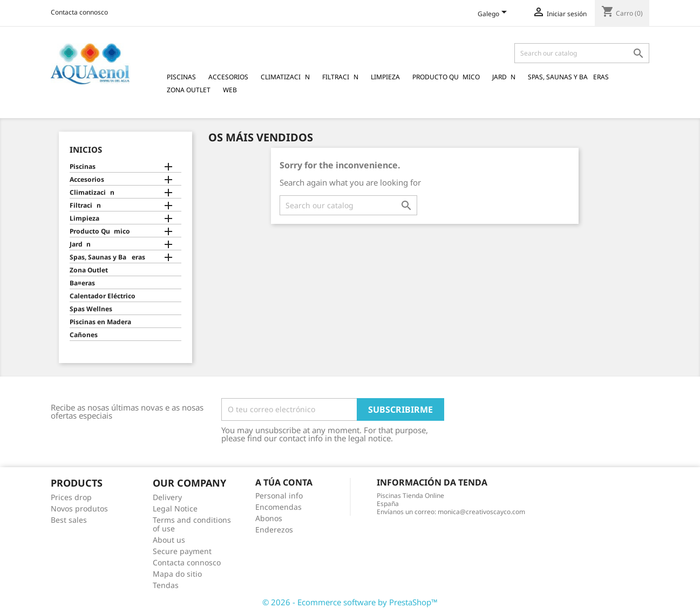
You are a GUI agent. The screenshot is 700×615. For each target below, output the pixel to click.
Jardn (504, 77)
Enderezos (274, 529)
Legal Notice (175, 508)
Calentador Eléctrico (103, 296)
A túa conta (284, 482)
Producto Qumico (446, 77)
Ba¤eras (82, 283)
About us (169, 540)
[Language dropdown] (494, 15)
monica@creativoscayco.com (481, 512)
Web (230, 90)
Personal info (279, 496)
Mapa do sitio (177, 574)
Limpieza (385, 77)
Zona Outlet (189, 90)
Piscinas (181, 77)
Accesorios (228, 77)
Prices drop (71, 497)
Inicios (86, 149)
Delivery (167, 497)
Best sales (69, 520)
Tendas (166, 585)
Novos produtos (79, 508)
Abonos (269, 518)
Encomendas (278, 507)
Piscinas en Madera (100, 322)
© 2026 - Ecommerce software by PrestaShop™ (350, 602)
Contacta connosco (79, 12)
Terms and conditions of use (192, 524)
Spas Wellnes (91, 309)
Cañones (84, 335)
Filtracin (340, 77)
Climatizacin (285, 77)
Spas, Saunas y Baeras (568, 77)
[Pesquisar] (582, 53)
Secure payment (182, 551)
